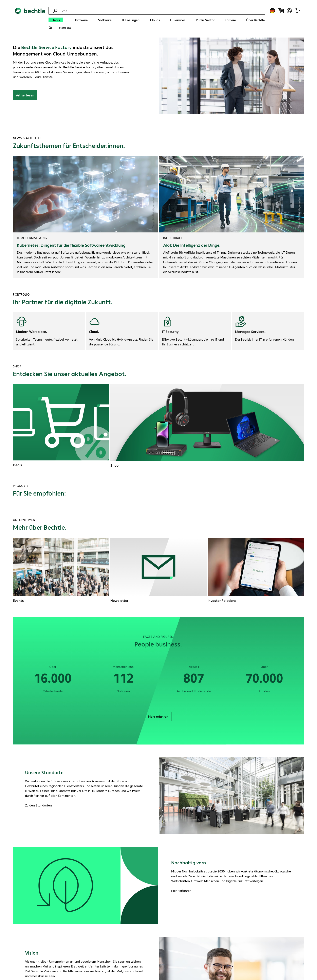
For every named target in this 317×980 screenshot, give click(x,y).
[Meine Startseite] (50, 27)
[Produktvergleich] (281, 11)
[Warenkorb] (298, 11)
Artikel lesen (25, 95)
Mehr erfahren (158, 716)
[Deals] (56, 20)
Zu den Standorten (38, 805)
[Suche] (161, 11)
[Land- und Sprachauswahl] (272, 11)
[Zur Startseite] (30, 20)
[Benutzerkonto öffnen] (289, 11)
